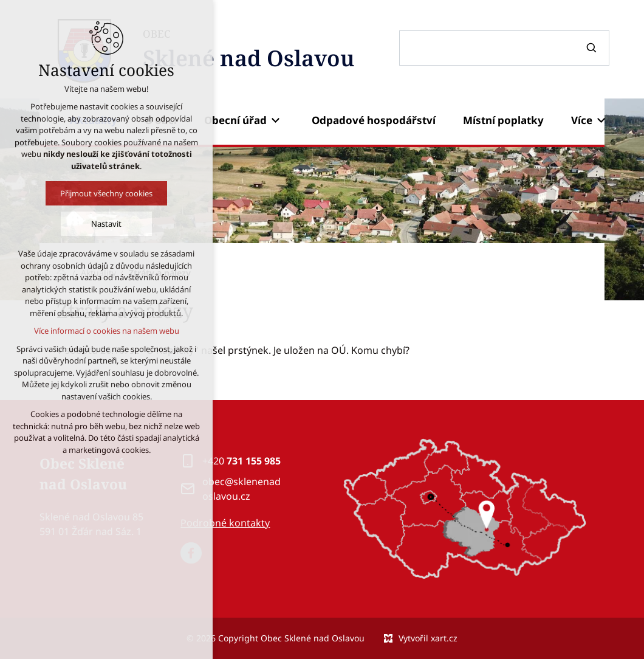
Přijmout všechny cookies (106, 193)
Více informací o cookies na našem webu (106, 331)
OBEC (248, 50)
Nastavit (106, 224)
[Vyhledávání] (593, 48)
